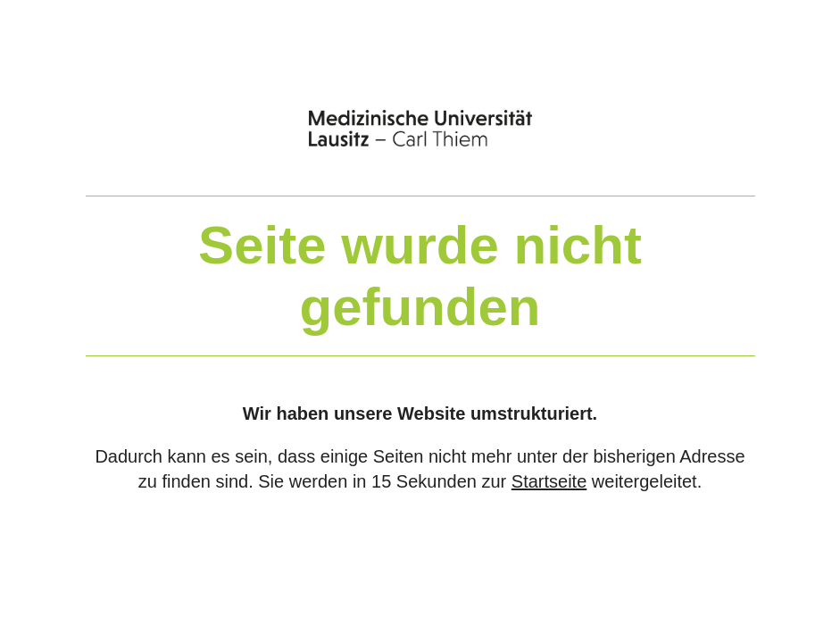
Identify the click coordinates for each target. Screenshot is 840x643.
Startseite (549, 481)
